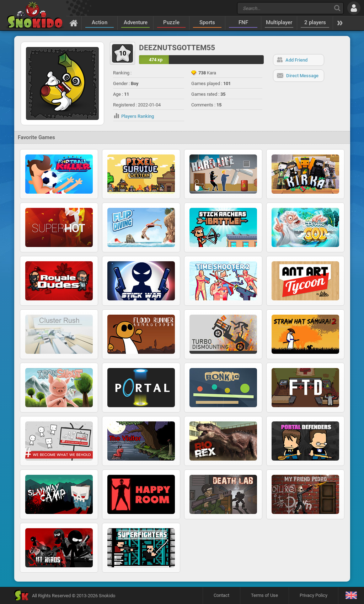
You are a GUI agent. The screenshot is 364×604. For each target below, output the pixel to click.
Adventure (136, 22)
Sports (207, 22)
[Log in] (354, 8)
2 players (315, 22)
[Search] (337, 8)
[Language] (351, 596)
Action (100, 22)
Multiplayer (279, 22)
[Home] (74, 23)
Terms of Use (264, 595)
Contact (221, 595)
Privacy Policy (314, 595)
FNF (243, 22)
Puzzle (171, 22)
